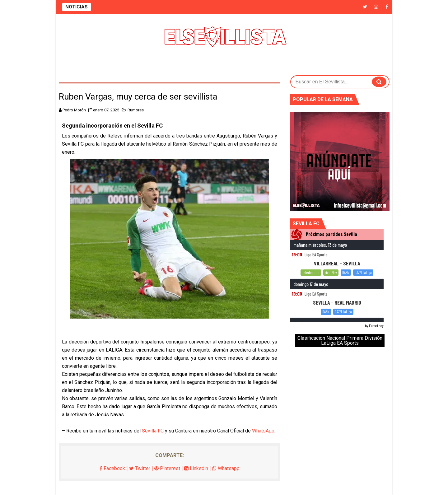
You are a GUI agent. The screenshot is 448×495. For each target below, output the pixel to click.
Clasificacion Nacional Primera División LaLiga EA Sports (340, 341)
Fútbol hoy (376, 326)
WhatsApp (263, 431)
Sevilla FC (153, 431)
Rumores (136, 110)
